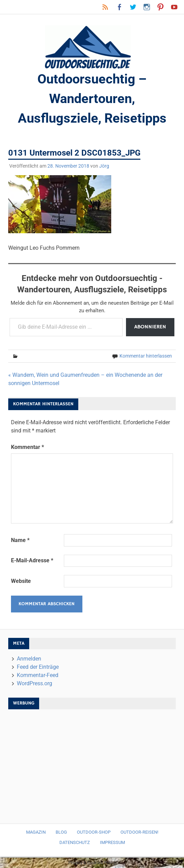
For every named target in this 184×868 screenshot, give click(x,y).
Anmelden (29, 659)
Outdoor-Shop (94, 832)
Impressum (112, 842)
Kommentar (27, 447)
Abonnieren (150, 327)
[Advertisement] (92, 763)
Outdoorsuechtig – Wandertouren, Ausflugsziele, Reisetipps (92, 99)
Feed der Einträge (38, 667)
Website (21, 581)
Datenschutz (75, 842)
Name (20, 540)
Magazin (36, 832)
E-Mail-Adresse (32, 560)
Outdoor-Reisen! (139, 832)
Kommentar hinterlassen (146, 356)
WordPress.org (34, 683)
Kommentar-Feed (38, 675)
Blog (61, 832)
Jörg (104, 166)
